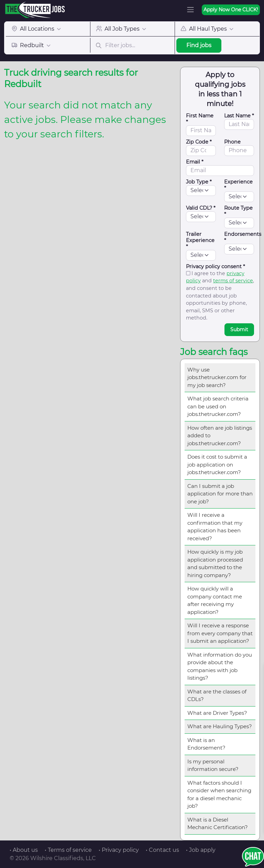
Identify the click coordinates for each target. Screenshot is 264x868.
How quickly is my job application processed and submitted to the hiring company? (215, 563)
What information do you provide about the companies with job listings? (220, 666)
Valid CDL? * (201, 208)
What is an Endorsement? (206, 744)
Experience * (238, 185)
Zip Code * (199, 142)
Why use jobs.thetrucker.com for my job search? (217, 377)
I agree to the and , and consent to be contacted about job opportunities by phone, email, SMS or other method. (220, 296)
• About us (24, 850)
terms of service (233, 281)
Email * (195, 162)
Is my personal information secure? (213, 765)
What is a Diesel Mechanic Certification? (218, 824)
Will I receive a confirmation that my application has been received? (215, 527)
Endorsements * (243, 237)
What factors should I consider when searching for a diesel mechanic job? (219, 794)
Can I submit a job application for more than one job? (220, 494)
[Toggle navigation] (190, 10)
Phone (232, 142)
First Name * (200, 119)
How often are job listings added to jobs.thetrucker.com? (220, 436)
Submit (239, 330)
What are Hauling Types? (220, 726)
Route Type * (238, 211)
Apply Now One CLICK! (231, 10)
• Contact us (162, 850)
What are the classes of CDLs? (217, 696)
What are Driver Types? (217, 713)
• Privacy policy (119, 850)
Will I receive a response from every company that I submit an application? (220, 633)
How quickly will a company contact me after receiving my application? (215, 600)
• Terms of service (68, 850)
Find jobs (199, 45)
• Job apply (201, 850)
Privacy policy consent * (216, 266)
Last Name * (239, 116)
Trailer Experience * (200, 240)
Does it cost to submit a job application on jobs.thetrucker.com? (217, 464)
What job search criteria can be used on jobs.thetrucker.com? (218, 406)
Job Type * (199, 182)
